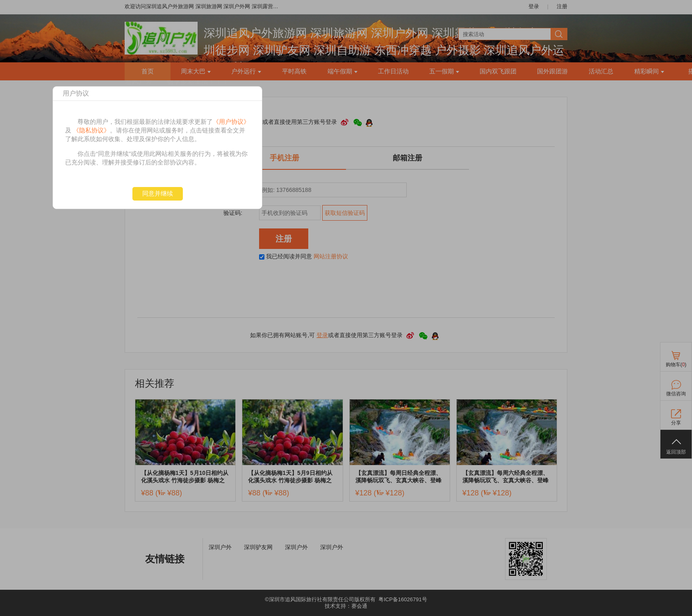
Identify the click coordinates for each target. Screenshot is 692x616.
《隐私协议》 (91, 130)
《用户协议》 (231, 122)
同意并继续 (158, 193)
